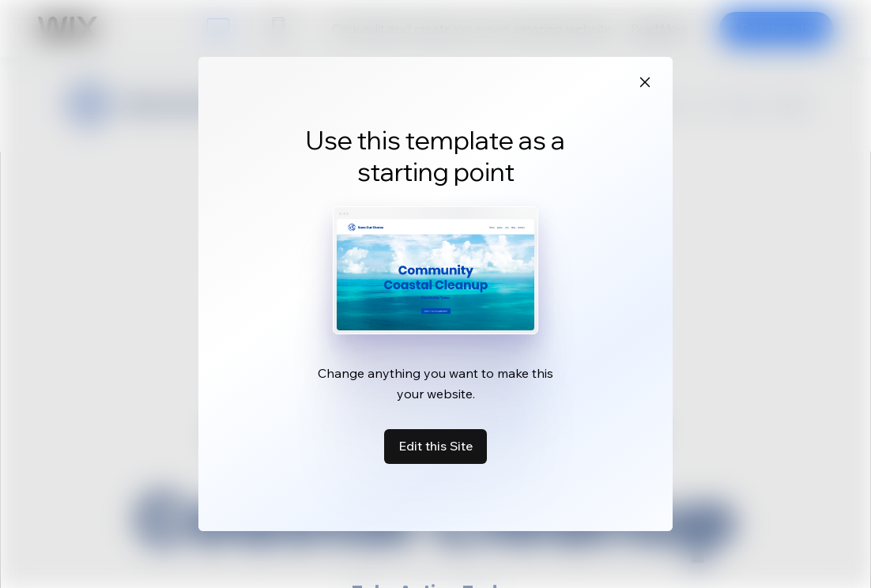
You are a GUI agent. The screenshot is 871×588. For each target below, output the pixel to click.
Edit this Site (435, 446)
